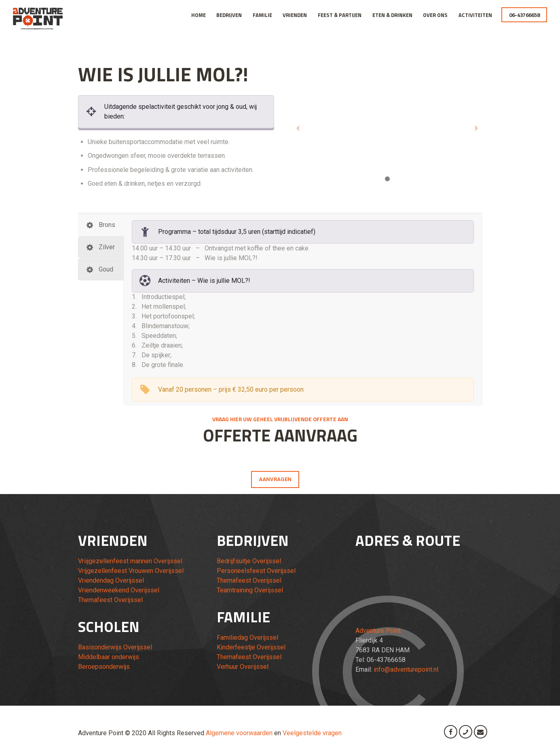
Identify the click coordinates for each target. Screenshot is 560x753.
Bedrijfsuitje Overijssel (249, 561)
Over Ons (435, 15)
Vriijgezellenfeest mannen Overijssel (130, 561)
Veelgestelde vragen (312, 733)
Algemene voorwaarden (239, 733)
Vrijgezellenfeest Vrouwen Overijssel (131, 571)
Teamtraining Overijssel (250, 590)
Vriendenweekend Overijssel (119, 590)
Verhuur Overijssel (243, 667)
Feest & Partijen (340, 15)
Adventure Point (378, 631)
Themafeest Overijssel (110, 600)
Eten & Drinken (392, 15)
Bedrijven (229, 15)
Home (199, 15)
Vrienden (295, 15)
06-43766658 (524, 15)
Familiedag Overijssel (247, 637)
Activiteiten (475, 15)
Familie (262, 15)
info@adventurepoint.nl (406, 669)
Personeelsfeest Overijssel (256, 571)
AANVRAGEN (275, 479)
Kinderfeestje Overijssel (251, 647)
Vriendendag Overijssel (111, 580)
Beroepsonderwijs (104, 667)
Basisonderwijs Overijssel (115, 647)
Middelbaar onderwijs (109, 657)
